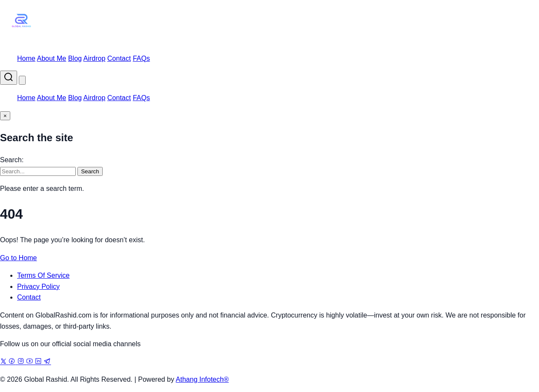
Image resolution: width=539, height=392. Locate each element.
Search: (12, 160)
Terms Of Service (43, 275)
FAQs (141, 58)
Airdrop (95, 58)
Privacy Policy (38, 287)
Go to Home (18, 258)
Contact (119, 58)
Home (26, 58)
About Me (51, 58)
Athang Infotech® (202, 379)
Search (90, 171)
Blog (75, 58)
